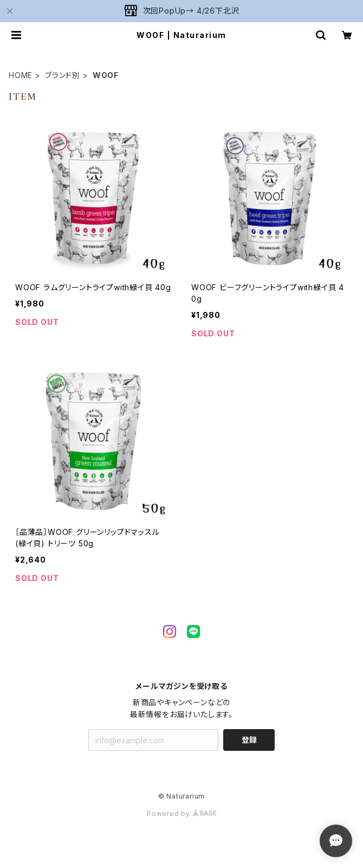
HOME (21, 75)
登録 (249, 740)
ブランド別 (63, 75)
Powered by (181, 813)
